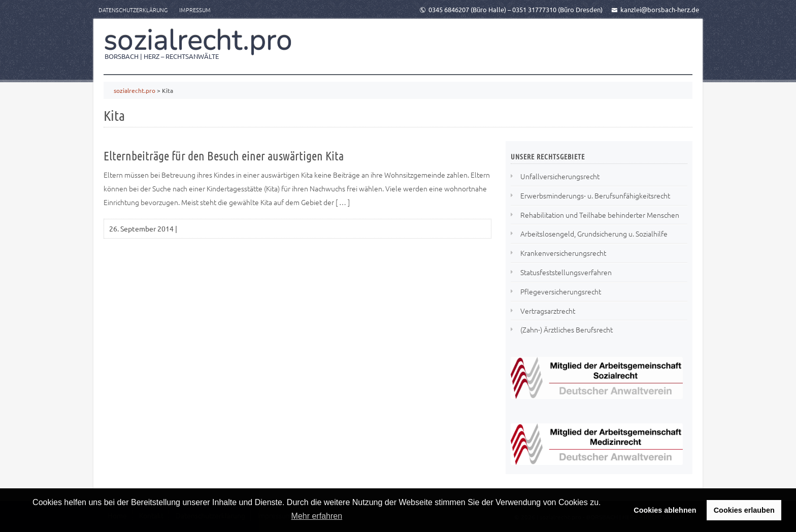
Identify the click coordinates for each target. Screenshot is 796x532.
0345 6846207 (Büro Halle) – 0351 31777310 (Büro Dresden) (511, 9)
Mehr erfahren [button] (317, 516)
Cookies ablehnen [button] (665, 510)
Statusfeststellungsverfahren (566, 272)
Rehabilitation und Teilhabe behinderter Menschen (600, 215)
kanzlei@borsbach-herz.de (655, 9)
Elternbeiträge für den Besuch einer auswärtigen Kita (224, 156)
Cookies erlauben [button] (744, 510)
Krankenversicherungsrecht (563, 253)
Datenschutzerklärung (133, 10)
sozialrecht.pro (198, 40)
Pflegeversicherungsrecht (561, 291)
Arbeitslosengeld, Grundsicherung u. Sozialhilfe (594, 234)
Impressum (195, 10)
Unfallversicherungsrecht (560, 176)
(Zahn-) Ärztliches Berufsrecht (567, 329)
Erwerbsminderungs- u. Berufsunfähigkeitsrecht (595, 195)
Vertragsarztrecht (548, 311)
